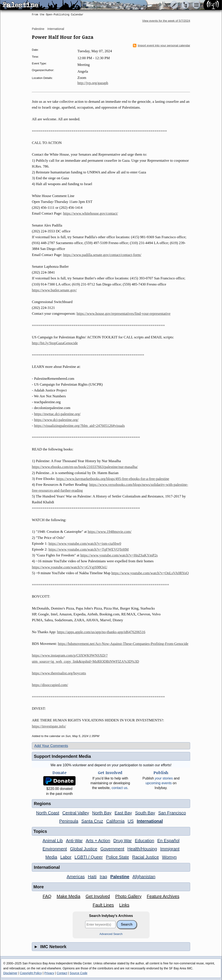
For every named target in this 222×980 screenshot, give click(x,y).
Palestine (38, 29)
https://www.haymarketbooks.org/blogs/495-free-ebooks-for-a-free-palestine (113, 479)
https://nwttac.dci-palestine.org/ (57, 414)
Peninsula (69, 821)
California (115, 821)
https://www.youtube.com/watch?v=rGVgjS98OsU (70, 567)
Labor (66, 857)
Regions (42, 804)
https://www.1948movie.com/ (110, 532)
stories (164, 778)
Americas (76, 877)
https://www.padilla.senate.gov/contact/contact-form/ (102, 255)
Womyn (169, 857)
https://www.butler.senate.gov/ (54, 290)
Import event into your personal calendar (162, 46)
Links (124, 905)
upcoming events (159, 783)
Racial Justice (145, 857)
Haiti (92, 877)
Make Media (68, 896)
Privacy (49, 973)
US (131, 821)
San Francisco (172, 813)
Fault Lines (103, 905)
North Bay (102, 813)
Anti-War (74, 841)
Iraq (103, 877)
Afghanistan (144, 877)
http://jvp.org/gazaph (93, 83)
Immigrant (170, 849)
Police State (117, 857)
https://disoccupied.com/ (50, 685)
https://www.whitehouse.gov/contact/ (91, 213)
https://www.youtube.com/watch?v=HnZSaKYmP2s (119, 555)
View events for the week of (166, 21)
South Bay (145, 813)
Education (144, 841)
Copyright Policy (31, 973)
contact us (120, 788)
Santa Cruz (92, 821)
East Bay (123, 813)
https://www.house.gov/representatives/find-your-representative (123, 314)
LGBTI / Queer (89, 857)
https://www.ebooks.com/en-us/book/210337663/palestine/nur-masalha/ (85, 467)
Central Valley (76, 813)
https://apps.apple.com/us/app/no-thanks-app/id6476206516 (101, 632)
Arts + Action (98, 841)
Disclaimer (10, 973)
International (56, 29)
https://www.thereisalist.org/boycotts (59, 673)
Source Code (78, 973)
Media (51, 857)
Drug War (123, 841)
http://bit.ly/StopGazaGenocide (55, 343)
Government (112, 849)
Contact (62, 973)
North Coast (48, 813)
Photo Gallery (128, 896)
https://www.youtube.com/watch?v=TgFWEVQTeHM (89, 549)
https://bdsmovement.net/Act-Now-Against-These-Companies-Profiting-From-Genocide (123, 644)
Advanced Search (111, 934)
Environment (55, 849)
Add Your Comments (51, 746)
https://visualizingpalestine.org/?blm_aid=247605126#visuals (79, 426)
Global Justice (84, 849)
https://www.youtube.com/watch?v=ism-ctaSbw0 (85, 544)
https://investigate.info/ (49, 726)
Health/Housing (142, 849)
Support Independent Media (62, 756)
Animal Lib (53, 841)
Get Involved (98, 896)
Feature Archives (163, 896)
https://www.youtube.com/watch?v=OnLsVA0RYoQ (150, 573)
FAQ (47, 896)
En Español (168, 841)
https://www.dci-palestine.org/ (56, 420)
